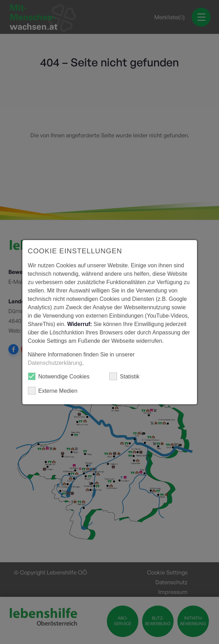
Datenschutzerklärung (55, 363)
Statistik (124, 376)
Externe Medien (53, 391)
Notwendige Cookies (59, 376)
